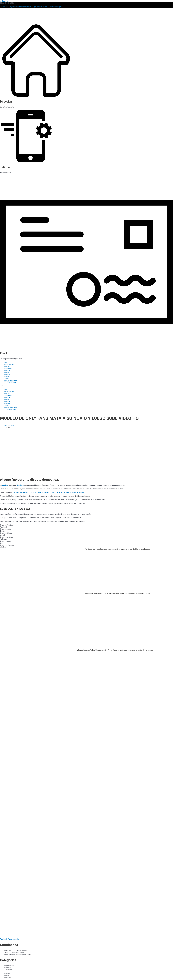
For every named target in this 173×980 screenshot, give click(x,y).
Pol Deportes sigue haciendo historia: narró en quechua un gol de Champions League (117, 549)
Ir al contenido (5, 1)
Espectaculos (9, 364)
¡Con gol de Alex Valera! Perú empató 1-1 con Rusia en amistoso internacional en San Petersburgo (115, 650)
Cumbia (7, 376)
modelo (5, 485)
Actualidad (8, 368)
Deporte (7, 374)
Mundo (7, 372)
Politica (7, 370)
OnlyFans (20, 485)
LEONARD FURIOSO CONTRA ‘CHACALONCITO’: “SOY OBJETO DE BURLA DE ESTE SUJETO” (49, 492)
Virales (7, 378)
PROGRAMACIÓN (11, 380)
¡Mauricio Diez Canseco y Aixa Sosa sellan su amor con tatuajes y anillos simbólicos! (118, 593)
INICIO (7, 362)
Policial (7, 366)
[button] (86, 386)
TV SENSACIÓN (10, 382)
